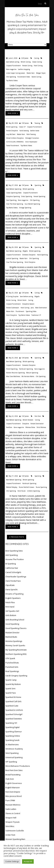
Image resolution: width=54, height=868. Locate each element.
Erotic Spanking (27, 196)
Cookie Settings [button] (12, 861)
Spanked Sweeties (14, 719)
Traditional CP (36, 315)
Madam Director (12, 633)
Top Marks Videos (12, 81)
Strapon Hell (11, 818)
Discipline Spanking (13, 196)
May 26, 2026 (13, 247)
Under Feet (10, 835)
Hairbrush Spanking (26, 369)
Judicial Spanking (12, 258)
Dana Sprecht (11, 589)
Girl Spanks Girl (12, 611)
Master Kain (31, 73)
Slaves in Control (13, 813)
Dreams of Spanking (14, 594)
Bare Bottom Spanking (14, 189)
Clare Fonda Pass (13, 581)
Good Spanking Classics (16, 628)
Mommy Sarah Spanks (15, 645)
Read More (13, 113)
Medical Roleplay (12, 487)
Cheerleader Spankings (16, 577)
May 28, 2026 (13, 123)
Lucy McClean (11, 134)
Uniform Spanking (33, 491)
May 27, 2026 (13, 185)
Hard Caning (38, 66)
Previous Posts (17, 537)
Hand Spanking (42, 255)
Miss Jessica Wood (14, 796)
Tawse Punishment (13, 146)
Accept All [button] (28, 861)
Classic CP (22, 127)
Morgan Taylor (41, 73)
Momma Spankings (14, 641)
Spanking (38, 185)
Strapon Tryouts (13, 822)
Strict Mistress (41, 427)
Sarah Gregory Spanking (16, 676)
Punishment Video (24, 77)
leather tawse (35, 131)
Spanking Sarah (12, 740)
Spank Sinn (10, 688)
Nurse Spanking (41, 487)
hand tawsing (24, 131)
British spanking (12, 127)
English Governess (14, 783)
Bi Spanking (11, 564)
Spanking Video (31, 311)
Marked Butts (11, 637)
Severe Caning (36, 77)
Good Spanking (12, 624)
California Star (12, 568)
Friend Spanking (12, 369)
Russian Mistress (13, 805)
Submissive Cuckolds (15, 831)
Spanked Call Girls (13, 701)
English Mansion (13, 787)
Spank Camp (11, 680)
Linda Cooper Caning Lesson (16, 73)
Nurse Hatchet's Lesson (27, 487)
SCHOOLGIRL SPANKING (15, 142)
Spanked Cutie (12, 706)
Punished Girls (12, 667)
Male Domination (41, 308)
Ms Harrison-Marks (28, 376)
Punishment (20, 311)
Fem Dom (38, 416)
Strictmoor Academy (14, 749)
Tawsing (37, 123)
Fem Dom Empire (13, 792)
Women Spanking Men (15, 839)
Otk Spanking (11, 77)
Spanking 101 (11, 723)
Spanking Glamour (14, 732)
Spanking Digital (12, 727)
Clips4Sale (10, 585)
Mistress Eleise (30, 427)
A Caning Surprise (12, 296)
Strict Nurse (21, 491)
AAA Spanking (12, 555)
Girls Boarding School (15, 620)
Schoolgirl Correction (32, 138)
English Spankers (13, 598)
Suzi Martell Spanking (32, 204)
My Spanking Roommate (16, 650)
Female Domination (37, 424)
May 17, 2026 (13, 476)
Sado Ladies (11, 809)
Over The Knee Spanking (15, 204)
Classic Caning (37, 62)
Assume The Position (15, 559)
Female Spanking (39, 196)
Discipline (26, 424)
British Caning (26, 62)
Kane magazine (11, 69)
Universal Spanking (14, 757)
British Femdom (28, 420)
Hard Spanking (11, 200)
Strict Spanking (12, 753)
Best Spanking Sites (14, 551)
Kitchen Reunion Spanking (15, 373)
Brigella (25, 251)
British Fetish (22, 300)
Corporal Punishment (13, 66)
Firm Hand (10, 607)
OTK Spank (10, 658)
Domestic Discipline (29, 255)
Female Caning (27, 66)
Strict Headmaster (31, 142)
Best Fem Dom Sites (14, 770)
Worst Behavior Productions (18, 766)
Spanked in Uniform (14, 710)
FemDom (9, 427)
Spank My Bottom (13, 684)
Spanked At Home (13, 697)
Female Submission (13, 308)
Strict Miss (10, 826)
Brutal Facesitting (13, 775)
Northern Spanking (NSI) (16, 654)
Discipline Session (28, 304)
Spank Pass (11, 693)
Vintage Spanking (25, 208)
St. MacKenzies (12, 744)
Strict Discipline (30, 262)
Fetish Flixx (10, 602)
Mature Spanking (32, 373)
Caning (37, 58)
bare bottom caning (13, 62)
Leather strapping (24, 69)
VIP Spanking (11, 762)
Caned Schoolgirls (13, 572)
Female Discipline (12, 131)
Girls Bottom (11, 615)
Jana (32, 308)
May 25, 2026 (13, 293)
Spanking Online (13, 736)
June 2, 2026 (13, 58)
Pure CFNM (10, 800)
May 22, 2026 (13, 416)
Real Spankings (12, 671)
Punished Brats (12, 663)
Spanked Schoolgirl (14, 714)
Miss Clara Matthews (13, 376)
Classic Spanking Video (14, 193)
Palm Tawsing (31, 134)
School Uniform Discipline (15, 138)
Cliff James (25, 58)
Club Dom (10, 779)
